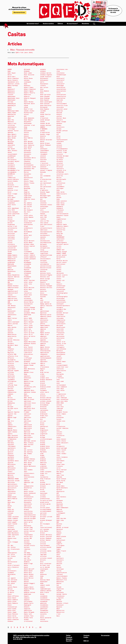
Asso (58, 77)
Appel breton (45, 333)
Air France (12, 556)
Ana (25, 484)
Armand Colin (45, 446)
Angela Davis (29, 587)
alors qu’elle (29, 333)
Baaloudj (60, 504)
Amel (26, 394)
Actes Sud (11, 216)
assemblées (44, 605)
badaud (59, 533)
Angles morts (29, 603)
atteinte (60, 154)
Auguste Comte (62, 225)
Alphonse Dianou (30, 344)
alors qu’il (28, 335)
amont (26, 479)
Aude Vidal (60, 205)
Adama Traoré (12, 257)
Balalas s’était (62, 603)
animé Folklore (46, 77)
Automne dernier (62, 313)
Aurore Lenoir (62, 262)
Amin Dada (28, 464)
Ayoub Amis (60, 486)
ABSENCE (10, 143)
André (26, 567)
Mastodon (69, 639)
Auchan (59, 197)
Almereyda (28, 315)
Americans (28, 436)
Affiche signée (13, 371)
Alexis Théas (29, 181)
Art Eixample (45, 524)
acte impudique (13, 208)
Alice (26, 219)
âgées (10, 423)
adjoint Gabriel (14, 277)
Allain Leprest (29, 246)
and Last (27, 556)
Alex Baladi (28, 142)
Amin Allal (28, 463)
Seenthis (69, 641)
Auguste (59, 223)
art (41, 522)
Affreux (10, 389)
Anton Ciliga (45, 279)
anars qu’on (28, 522)
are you (43, 421)
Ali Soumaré (28, 210)
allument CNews (29, 313)
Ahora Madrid (12, 499)
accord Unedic (13, 181)
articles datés (46, 551)
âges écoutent (13, 436)
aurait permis (62, 255)
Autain (59, 268)
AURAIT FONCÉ (61, 253)
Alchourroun (28, 113)
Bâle (58, 609)
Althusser (28, 360)
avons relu (60, 452)
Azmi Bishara (61, 497)
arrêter (43, 495)
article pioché (46, 547)
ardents (43, 418)
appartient (44, 327)
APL (41, 309)
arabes (43, 376)
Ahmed (10, 495)
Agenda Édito (12, 430)
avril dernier (62, 470)
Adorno (10, 326)
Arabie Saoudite (46, 380)
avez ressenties (62, 400)
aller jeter (28, 282)
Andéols (27, 562)
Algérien (27, 194)
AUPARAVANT (60, 237)
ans (41, 174)
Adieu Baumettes (14, 275)
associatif (60, 78)
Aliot (26, 234)
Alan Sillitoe (29, 75)
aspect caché (45, 585)
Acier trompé (12, 194)
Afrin (10, 405)
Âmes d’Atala (29, 443)
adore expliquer (14, 322)
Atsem (59, 133)
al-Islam (11, 591)
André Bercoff (29, 569)
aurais (59, 246)
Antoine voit (45, 277)
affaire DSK (12, 354)
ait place (11, 583)
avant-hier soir (62, 367)
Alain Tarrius (13, 618)
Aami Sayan (12, 73)
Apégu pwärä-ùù (46, 304)
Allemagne (28, 262)
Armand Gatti (45, 448)
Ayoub (59, 484)
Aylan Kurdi (61, 481)
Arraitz (43, 488)
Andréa (26, 580)
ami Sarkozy (28, 452)
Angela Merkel (29, 589)
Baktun (59, 583)
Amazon (26, 380)
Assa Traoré (45, 592)
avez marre (60, 396)
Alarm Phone (28, 78)
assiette (43, 614)
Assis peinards (46, 618)
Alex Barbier (29, 143)
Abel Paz (11, 120)
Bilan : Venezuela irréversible (22, 50)
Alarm (26, 77)
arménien (43, 466)
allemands (28, 271)
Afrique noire (13, 409)
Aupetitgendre (62, 243)
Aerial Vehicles (14, 340)
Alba (26, 84)
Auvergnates (61, 353)
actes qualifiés (14, 214)
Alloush (27, 311)
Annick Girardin (46, 140)
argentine (44, 434)
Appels (43, 345)
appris (43, 363)
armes (42, 470)
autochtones (61, 300)
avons (59, 437)
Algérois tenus (29, 199)
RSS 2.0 (86, 641)
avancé (59, 360)
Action (10, 217)
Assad (42, 594)
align (26, 226)
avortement (60, 461)
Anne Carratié (45, 95)
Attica (59, 178)
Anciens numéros (48, 24)
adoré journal (13, 324)
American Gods (29, 434)
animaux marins (46, 73)
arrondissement (46, 510)
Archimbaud (44, 405)
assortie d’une (62, 106)
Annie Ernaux (45, 143)
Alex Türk (28, 149)
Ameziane (27, 446)
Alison (26, 237)
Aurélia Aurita (62, 261)
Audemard (60, 207)
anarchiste (28, 499)
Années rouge (45, 134)
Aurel (59, 259)
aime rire (11, 537)
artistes (43, 556)
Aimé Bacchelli (13, 533)
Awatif (59, 473)
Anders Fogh (28, 564)
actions (10, 230)
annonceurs (44, 169)
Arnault (43, 486)
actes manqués (13, 212)
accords (10, 183)
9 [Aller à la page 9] (33, 628)
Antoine (43, 271)
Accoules (11, 185)
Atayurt (59, 114)
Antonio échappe (46, 286)
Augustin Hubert (62, 226)
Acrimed (10, 199)
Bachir (59, 531)
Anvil (42, 293)
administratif (13, 291)
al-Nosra (11, 592)
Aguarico (11, 490)
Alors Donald (29, 322)
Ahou (9, 501)
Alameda (27, 71)
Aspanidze (44, 582)
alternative (28, 349)
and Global (28, 555)
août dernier (45, 302)
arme (42, 454)
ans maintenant (46, 183)
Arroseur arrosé (46, 517)
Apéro (42, 308)
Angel (26, 585)
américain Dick (29, 409)
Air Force (11, 555)
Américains (28, 427)
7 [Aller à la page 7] (27, 628)
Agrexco (10, 475)
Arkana (43, 441)
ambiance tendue (30, 392)
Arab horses (45, 372)
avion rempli (61, 414)
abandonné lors (13, 82)
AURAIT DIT (60, 250)
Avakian (59, 358)
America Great (29, 400)
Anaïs (26, 490)
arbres (43, 394)
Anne (42, 93)
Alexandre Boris (30, 158)
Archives (43, 407)
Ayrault (59, 490)
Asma (42, 576)
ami (25, 448)
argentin (43, 432)
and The (27, 558)
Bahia (59, 553)
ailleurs (11, 526)
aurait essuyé (62, 252)
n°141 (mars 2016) (24, 53)
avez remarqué (62, 398)
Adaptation (12, 259)
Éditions (60, 24)
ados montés (12, 327)
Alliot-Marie (29, 302)
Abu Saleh (11, 149)
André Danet (28, 571)
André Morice (29, 578)
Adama (10, 253)
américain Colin (30, 403)
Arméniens (44, 468)
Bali (58, 616)
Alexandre (28, 152)
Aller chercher (29, 280)
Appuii (43, 369)
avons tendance (62, 457)
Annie (42, 142)
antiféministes (46, 243)
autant (59, 270)
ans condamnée (45, 176)
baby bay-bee (61, 519)
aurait (59, 248)
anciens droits (29, 546)
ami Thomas (28, 454)
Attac (59, 136)
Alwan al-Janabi (30, 363)
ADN (9, 302)
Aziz (58, 495)
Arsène (43, 519)
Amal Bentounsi (29, 369)
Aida (9, 508)
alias (26, 214)
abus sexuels (12, 151)
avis (58, 423)
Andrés (26, 582)
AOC (41, 299)
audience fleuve (62, 216)
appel (42, 331)
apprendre (44, 362)
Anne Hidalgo (45, 98)
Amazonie (27, 383)
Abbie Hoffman (13, 86)
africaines (12, 400)
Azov (58, 499)
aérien (10, 342)
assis (42, 616)
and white (28, 560)
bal (58, 585)
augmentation (61, 219)
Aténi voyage (61, 122)
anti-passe (44, 223)
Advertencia (12, 335)
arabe (42, 374)
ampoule (27, 481)
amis (26, 468)
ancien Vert (28, 537)
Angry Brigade (29, 612)
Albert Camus (29, 88)
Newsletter (85, 24)
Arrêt (42, 490)
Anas (26, 524)
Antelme (43, 201)
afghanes (11, 390)
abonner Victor (13, 131)
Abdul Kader (12, 113)
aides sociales (13, 517)
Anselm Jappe (45, 192)
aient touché (12, 524)
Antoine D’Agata (46, 275)
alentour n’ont (29, 125)
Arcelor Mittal (46, 398)
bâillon (59, 564)
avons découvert (62, 443)
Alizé (26, 239)
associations (61, 89)
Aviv (58, 430)
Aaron (10, 75)
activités (11, 234)
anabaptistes (29, 486)
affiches (11, 372)
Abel (9, 118)
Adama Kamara (12, 255)
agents (10, 434)
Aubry (59, 196)
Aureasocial (61, 257)
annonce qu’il (45, 165)
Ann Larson (44, 88)
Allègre (27, 261)
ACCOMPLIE (11, 174)
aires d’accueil (14, 565)
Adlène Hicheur (13, 286)
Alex (26, 140)
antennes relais (46, 205)
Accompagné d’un (14, 170)
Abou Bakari (12, 134)
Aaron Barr (12, 77)
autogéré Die (61, 309)
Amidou (26, 457)
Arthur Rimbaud (46, 538)
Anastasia (28, 526)
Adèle (10, 268)
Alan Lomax (28, 73)
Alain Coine (12, 602)
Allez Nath (28, 290)
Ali (25, 201)
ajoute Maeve (12, 587)
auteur (59, 279)
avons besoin (61, 439)
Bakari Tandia (62, 578)
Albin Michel (29, 102)
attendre (60, 161)
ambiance (27, 389)
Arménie (43, 464)
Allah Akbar (28, 243)
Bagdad (59, 547)
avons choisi (61, 441)
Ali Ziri (27, 212)
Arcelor (43, 396)
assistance (44, 621)
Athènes (59, 124)
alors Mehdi (28, 327)
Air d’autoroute (14, 549)
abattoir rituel (14, 84)
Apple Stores (45, 347)
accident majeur (14, 161)
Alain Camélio (13, 600)
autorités (60, 329)
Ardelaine (44, 414)
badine (59, 538)
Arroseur (43, 515)
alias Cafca (28, 216)
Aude (58, 199)
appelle (43, 344)
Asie (42, 573)
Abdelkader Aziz (14, 98)
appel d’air (45, 335)
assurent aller (62, 109)
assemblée (44, 596)
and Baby (27, 553)
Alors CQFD (28, 318)
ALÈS (26, 129)
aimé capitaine (13, 535)
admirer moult (13, 300)
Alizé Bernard (29, 241)
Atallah (59, 113)
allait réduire (29, 255)
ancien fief (28, 529)
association (61, 88)
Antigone (43, 244)
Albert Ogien (29, 91)
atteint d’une (62, 151)
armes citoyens (46, 472)
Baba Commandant (62, 508)
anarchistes (28, 511)
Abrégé (10, 140)
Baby (58, 517)
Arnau (42, 481)
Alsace (26, 345)
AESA (9, 347)
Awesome (59, 477)
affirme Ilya (12, 385)
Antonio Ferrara (46, 288)
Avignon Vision (62, 412)
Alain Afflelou (13, 596)
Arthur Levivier (46, 537)
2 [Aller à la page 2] (11, 628)
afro (9, 410)
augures (59, 221)
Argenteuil (44, 430)
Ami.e (26, 455)
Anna (42, 89)
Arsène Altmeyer (46, 520)
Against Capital (14, 412)
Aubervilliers (62, 194)
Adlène (10, 284)
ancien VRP (28, 538)
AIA (9, 504)
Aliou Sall (28, 235)
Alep (26, 127)
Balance (59, 607)
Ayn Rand (60, 483)
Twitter (68, 636)
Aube (58, 190)
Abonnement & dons (19, 13)
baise (59, 565)
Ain (9, 540)
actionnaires (12, 228)
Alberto (27, 97)
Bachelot (60, 529)
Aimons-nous (12, 538)
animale (43, 69)
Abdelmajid (12, 104)
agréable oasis (13, 461)
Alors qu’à (28, 331)
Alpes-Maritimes (30, 342)
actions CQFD (12, 232)
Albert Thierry (29, 93)
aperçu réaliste (46, 306)
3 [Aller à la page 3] (14, 628)
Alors (26, 316)
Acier (10, 192)
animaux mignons (46, 75)
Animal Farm (28, 618)
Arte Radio (44, 531)
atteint (59, 145)
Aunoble (59, 235)
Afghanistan (12, 392)
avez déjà (60, 389)
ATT (58, 134)
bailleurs (60, 558)
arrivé (43, 506)
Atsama (59, 129)
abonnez (10, 133)
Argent (43, 428)
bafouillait (61, 540)
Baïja (59, 556)
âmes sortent (29, 445)
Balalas (59, 602)
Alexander (28, 151)
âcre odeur (12, 197)
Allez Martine (29, 288)
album (26, 106)
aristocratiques (46, 439)
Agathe (10, 416)
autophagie (60, 322)
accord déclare (13, 179)
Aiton (10, 585)
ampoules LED (29, 483)
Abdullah (11, 116)
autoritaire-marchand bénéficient (61, 326)
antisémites (45, 264)
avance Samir (61, 362)
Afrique (10, 407)
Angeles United (29, 592)
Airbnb (10, 558)
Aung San (60, 234)
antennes (43, 203)
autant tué (60, 277)
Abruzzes (11, 142)
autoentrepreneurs (63, 306)
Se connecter (105, 636)
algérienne (28, 196)
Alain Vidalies (13, 620)
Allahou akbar (29, 244)
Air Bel (10, 546)
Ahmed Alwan (12, 497)
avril (59, 468)
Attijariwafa (61, 179)
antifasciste (45, 241)
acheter (10, 188)
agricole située (14, 481)
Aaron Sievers (13, 80)
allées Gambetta (30, 257)
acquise (10, 196)
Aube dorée (60, 192)
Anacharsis (28, 488)
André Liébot (29, 576)
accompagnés (12, 172)
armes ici (44, 473)
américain (28, 401)
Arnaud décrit (45, 484)
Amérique (27, 439)
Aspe (42, 583)
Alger (26, 190)
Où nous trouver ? (72, 24)
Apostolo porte (46, 315)
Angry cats (28, 614)
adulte (10, 331)
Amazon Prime (29, 381)
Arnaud (43, 483)
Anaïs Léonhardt (30, 493)
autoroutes (60, 338)
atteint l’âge (62, 152)
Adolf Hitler (12, 318)
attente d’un (61, 170)
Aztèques (60, 501)
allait (26, 248)
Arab (42, 371)
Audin (59, 217)
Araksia (43, 385)
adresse (10, 329)
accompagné (12, 169)
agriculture (12, 488)
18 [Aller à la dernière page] (40, 628)
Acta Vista (12, 205)
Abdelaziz (11, 91)
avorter (59, 463)
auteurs (59, 284)
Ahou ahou (11, 502)
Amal (26, 367)
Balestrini (60, 611)
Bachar (59, 526)
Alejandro (28, 122)
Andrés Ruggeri (29, 583)
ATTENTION (60, 172)
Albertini (28, 95)
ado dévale (12, 306)
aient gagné (12, 522)
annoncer (43, 167)
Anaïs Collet (29, 492)
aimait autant (13, 531)
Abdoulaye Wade (13, 111)
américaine (28, 425)
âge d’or (11, 421)
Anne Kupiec (45, 100)
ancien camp (28, 528)
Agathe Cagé (12, 418)
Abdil (10, 109)
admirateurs (12, 297)
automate (60, 311)
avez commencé (62, 387)
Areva (42, 423)
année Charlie (45, 114)
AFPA (9, 396)
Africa (10, 398)
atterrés (60, 176)
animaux (43, 71)
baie (58, 555)
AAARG (10, 69)
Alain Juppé (12, 612)
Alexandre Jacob (30, 167)
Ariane (43, 436)
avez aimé (60, 381)
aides (10, 515)
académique (12, 156)
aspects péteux (46, 591)
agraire (10, 452)
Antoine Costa (45, 273)
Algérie (27, 192)
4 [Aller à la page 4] (17, 628)
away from (60, 475)
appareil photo (46, 316)
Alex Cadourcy (29, 145)
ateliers (60, 120)
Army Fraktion (45, 479)
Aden (9, 273)
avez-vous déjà (62, 401)
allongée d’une (29, 309)
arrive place (45, 508)
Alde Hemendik (29, 118)
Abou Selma (12, 138)
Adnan (10, 304)
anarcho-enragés (30, 517)
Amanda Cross (29, 372)
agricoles (11, 483)
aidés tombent (13, 519)
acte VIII (11, 210)
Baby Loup (60, 520)
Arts (42, 562)
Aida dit (11, 510)
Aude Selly (60, 203)
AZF (58, 493)
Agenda (10, 428)
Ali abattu (28, 203)
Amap (26, 374)
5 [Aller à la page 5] (20, 628)
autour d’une (61, 344)
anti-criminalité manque (45, 212)
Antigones (44, 246)
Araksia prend (45, 387)
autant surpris (62, 275)
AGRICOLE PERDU (13, 479)
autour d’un (61, 342)
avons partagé (62, 448)
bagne (59, 549)
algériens (28, 197)
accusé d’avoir (13, 187)
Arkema (43, 443)
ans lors (43, 181)
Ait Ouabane (12, 582)
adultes (10, 333)
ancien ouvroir (29, 531)
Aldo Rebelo (28, 120)
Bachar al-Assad (62, 528)
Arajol (43, 383)
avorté (59, 459)
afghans (10, 394)
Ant (41, 199)
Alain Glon (12, 611)
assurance (60, 107)
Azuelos (59, 502)
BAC (58, 522)
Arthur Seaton (45, 540)
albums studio (29, 111)
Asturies (60, 111)
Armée (42, 455)
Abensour (11, 122)
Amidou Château (29, 459)
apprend (43, 360)
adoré (10, 320)
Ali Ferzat (28, 207)
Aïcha (10, 506)
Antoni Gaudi (45, 284)
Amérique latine (30, 441)
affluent (11, 387)
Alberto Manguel (30, 98)
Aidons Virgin (13, 520)
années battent (46, 125)
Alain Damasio (13, 603)
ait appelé (12, 578)
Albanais (27, 86)
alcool (26, 114)
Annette (43, 136)
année (42, 113)
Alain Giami (12, 609)
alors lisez (28, 326)
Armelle (43, 459)
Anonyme (43, 172)
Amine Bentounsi (30, 466)
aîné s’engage (13, 542)
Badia (59, 535)
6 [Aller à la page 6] (23, 628)
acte (9, 207)
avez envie (60, 390)
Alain (10, 594)
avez (58, 380)
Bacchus (59, 524)
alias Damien (29, 217)
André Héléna (29, 574)
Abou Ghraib (12, 136)
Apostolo (43, 313)
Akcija (10, 589)
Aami (9, 71)
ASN (41, 578)
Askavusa (43, 574)
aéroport (11, 344)
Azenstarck (60, 492)
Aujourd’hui (61, 228)
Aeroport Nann (13, 345)
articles (43, 549)
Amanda (26, 371)
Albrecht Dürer (29, 104)
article (43, 542)
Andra (26, 565)
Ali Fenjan (28, 205)
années (43, 122)
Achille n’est (13, 190)
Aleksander (28, 124)
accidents (11, 167)
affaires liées (13, 362)
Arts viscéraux (46, 564)
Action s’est (12, 226)
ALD (25, 116)
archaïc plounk (46, 401)
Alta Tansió (28, 347)
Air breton (12, 547)
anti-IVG (43, 216)
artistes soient (46, 558)
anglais (27, 598)
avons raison (61, 450)
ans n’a (43, 185)
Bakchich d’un (62, 580)
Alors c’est (28, 320)
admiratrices (12, 299)
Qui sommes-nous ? (33, 24)
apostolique (45, 311)
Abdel (10, 88)
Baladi (59, 600)
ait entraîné (12, 580)
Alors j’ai (28, 324)
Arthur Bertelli (46, 535)
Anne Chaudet (45, 97)
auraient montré (62, 244)
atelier (59, 116)
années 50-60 (45, 124)
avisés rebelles (62, 428)
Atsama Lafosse (62, 131)
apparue (43, 329)
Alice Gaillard (29, 221)
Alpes (26, 340)
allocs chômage (29, 308)
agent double (12, 432)
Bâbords (59, 510)
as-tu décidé (45, 567)
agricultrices (13, 486)
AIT (9, 576)
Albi (26, 100)
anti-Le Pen (45, 221)
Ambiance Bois (29, 390)
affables (11, 349)
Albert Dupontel (30, 89)
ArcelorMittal (45, 400)
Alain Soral (12, 616)
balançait (60, 605)
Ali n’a (27, 208)
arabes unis (45, 378)
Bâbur (59, 515)
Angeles (27, 591)
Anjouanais (44, 78)
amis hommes (28, 470)
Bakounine (60, 582)
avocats (59, 432)
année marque (45, 120)
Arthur (43, 533)
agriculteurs (12, 484)
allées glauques (30, 259)
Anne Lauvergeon (46, 102)
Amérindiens (28, 437)
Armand (43, 445)
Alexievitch (28, 178)
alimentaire (28, 228)
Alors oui (28, 329)
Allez (26, 286)
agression (11, 473)
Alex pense (28, 147)
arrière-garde (45, 504)
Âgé (9, 419)
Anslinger (44, 197)
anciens (27, 540)
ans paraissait (46, 187)
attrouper (60, 188)
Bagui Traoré (61, 551)
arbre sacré (45, 392)
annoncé (43, 156)
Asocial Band (45, 580)
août (42, 300)
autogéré (60, 308)
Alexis (26, 179)
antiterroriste (46, 266)
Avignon (59, 410)
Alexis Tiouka (29, 183)
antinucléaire (45, 259)
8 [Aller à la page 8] (30, 628)
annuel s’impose (46, 170)
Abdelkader (12, 97)
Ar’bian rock (45, 565)
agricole (11, 477)
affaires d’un (13, 356)
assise (43, 620)
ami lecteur (28, 450)
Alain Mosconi (13, 614)
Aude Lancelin (62, 201)
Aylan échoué (61, 479)
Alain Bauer (12, 598)
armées (43, 457)
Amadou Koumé (29, 365)
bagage (59, 542)
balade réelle (62, 594)
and (25, 551)
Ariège (43, 437)
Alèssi (26, 134)
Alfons (26, 185)
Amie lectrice (29, 461)
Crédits (86, 638)
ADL (9, 282)
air (9, 544)
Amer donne (28, 398)
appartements (45, 326)
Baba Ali (60, 506)
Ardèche (43, 412)
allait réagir (29, 253)
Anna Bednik (45, 91)
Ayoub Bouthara (62, 488)
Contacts (86, 636)
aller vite (28, 284)
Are (41, 419)
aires (10, 564)
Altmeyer (27, 362)
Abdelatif (11, 89)
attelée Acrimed (62, 156)
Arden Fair (44, 416)
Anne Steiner (45, 104)
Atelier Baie (61, 118)
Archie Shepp (45, 403)
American (27, 432)
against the (12, 414)
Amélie (26, 396)
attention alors (62, 174)
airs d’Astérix (13, 567)
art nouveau (45, 529)
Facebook (69, 638)
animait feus (29, 616)
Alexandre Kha (29, 169)
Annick (43, 138)
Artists (43, 560)
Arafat (43, 381)
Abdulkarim (12, 114)
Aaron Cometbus (13, 78)
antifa (43, 239)
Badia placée (61, 537)
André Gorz (28, 573)
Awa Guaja (60, 472)
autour (59, 340)
